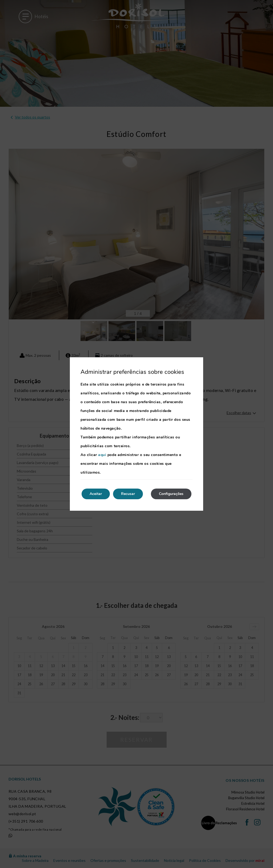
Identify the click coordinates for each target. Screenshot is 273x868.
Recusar (128, 494)
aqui (102, 455)
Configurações (171, 494)
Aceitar (96, 494)
